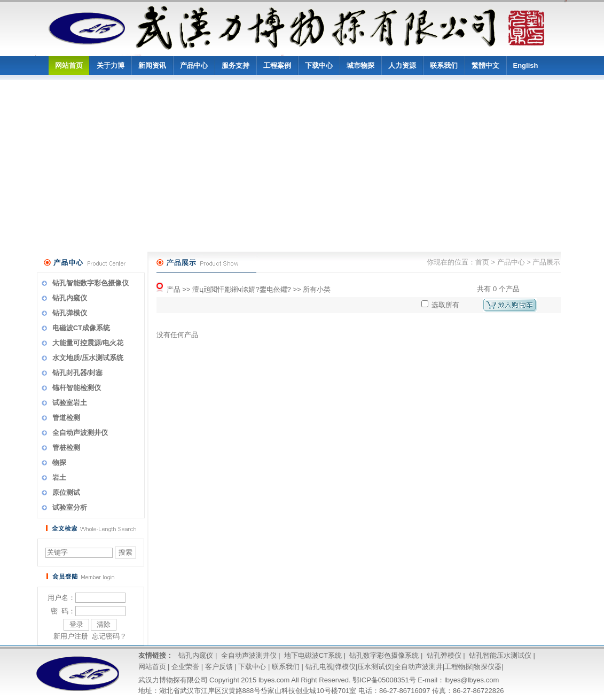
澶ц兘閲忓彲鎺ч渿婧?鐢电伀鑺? (242, 289)
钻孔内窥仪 (196, 655)
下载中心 (319, 65)
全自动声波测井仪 (249, 655)
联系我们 (444, 65)
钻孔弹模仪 (444, 655)
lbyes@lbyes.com (472, 680)
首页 (482, 262)
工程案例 (277, 65)
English (526, 65)
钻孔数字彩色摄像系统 (384, 655)
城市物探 (360, 65)
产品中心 (194, 65)
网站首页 (69, 65)
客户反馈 (219, 667)
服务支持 (236, 65)
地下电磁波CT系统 (313, 655)
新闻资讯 (152, 65)
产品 (174, 289)
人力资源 (402, 65)
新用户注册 (71, 636)
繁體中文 (485, 65)
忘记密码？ (109, 636)
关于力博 (111, 65)
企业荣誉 (185, 667)
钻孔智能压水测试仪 (500, 655)
